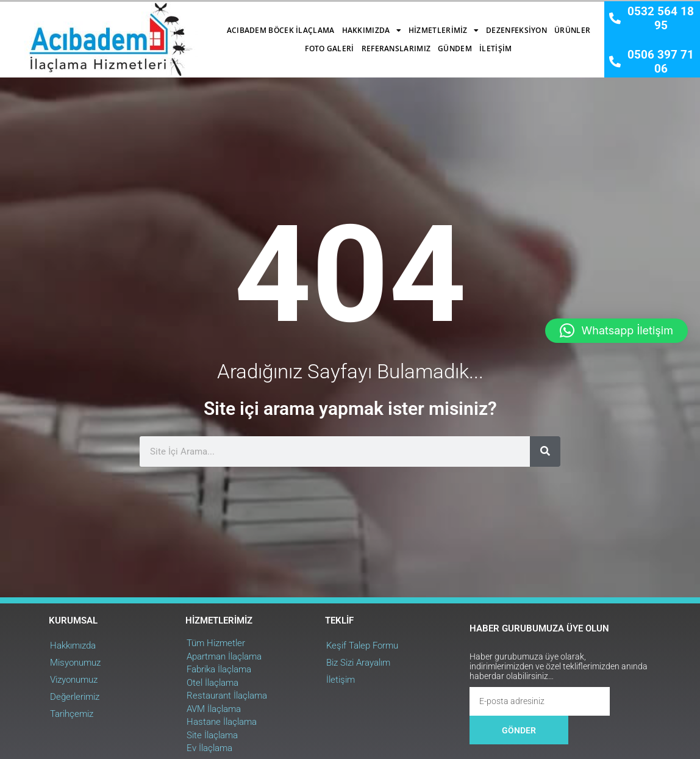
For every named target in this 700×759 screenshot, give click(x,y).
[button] (616, 331)
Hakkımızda (270, 24)
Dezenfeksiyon (415, 24)
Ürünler (470, 24)
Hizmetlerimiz (342, 24)
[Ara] (542, 562)
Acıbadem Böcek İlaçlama (179, 24)
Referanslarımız (295, 42)
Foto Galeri (520, 24)
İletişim (394, 42)
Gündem (353, 42)
